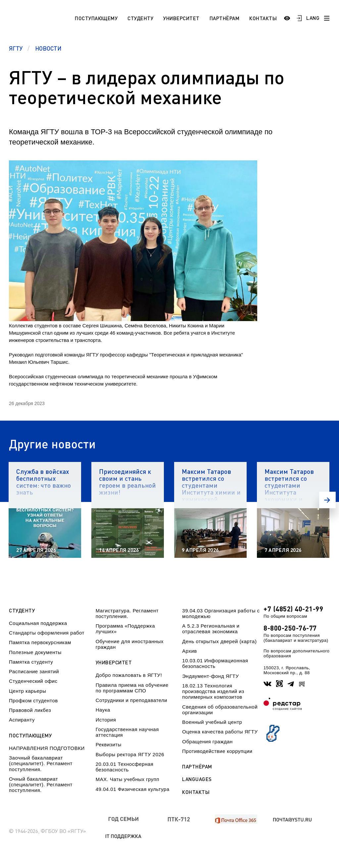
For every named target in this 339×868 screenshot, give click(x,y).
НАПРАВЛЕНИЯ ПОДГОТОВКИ (47, 748)
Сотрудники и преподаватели (132, 700)
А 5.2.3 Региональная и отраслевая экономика (211, 629)
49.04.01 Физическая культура (133, 789)
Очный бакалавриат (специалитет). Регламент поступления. (41, 785)
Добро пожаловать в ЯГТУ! (129, 675)
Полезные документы (35, 652)
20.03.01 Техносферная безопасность (125, 767)
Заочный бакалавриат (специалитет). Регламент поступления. (41, 764)
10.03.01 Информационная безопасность (215, 663)
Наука (103, 710)
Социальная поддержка (38, 623)
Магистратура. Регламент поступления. (127, 613)
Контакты (263, 18)
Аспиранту (22, 720)
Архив (190, 651)
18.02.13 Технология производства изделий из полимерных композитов (213, 691)
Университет (181, 18)
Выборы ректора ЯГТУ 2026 (130, 754)
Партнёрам (225, 18)
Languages (197, 779)
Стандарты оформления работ (47, 633)
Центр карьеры (27, 691)
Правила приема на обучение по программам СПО (132, 688)
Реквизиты (109, 744)
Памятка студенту (31, 662)
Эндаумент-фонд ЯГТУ (210, 676)
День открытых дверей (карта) (219, 641)
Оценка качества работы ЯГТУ (220, 732)
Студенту (140, 18)
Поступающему (96, 18)
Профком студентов (33, 701)
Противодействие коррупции (217, 751)
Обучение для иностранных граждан (130, 644)
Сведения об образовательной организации (220, 710)
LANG (313, 18)
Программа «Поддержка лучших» (125, 629)
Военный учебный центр (212, 722)
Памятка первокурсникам (40, 642)
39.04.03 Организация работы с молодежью (221, 613)
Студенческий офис (33, 681)
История (106, 720)
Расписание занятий (34, 671)
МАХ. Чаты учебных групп (127, 779)
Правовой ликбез (30, 710)
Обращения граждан (207, 742)
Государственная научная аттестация (127, 732)
